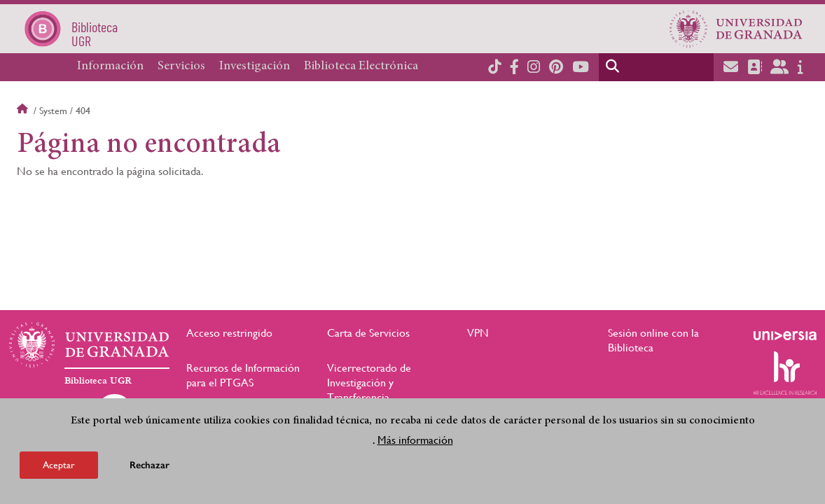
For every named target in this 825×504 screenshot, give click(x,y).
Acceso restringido (229, 333)
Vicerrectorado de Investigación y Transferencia (369, 383)
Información (110, 66)
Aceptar (59, 465)
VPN (478, 333)
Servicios (181, 66)
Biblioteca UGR (98, 381)
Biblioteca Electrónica (361, 66)
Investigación (255, 66)
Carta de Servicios (368, 333)
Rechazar (150, 465)
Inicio (24, 111)
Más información (415, 440)
